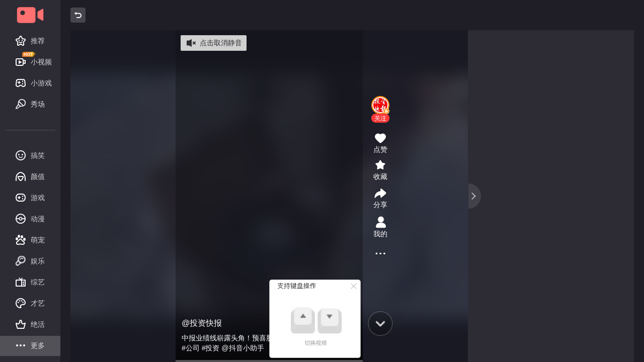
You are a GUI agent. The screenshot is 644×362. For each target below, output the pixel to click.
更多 (30, 346)
